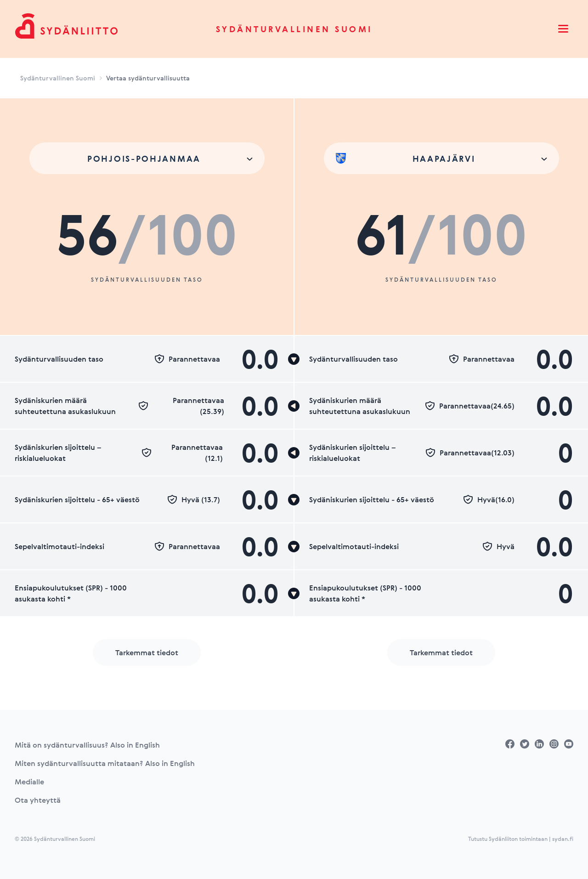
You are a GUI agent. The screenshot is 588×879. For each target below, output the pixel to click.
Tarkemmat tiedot (147, 652)
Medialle (29, 782)
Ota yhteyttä (38, 800)
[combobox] (147, 158)
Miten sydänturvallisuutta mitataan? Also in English (105, 763)
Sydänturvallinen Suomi (294, 29)
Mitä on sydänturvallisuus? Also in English (87, 745)
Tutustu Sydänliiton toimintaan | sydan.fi (521, 839)
